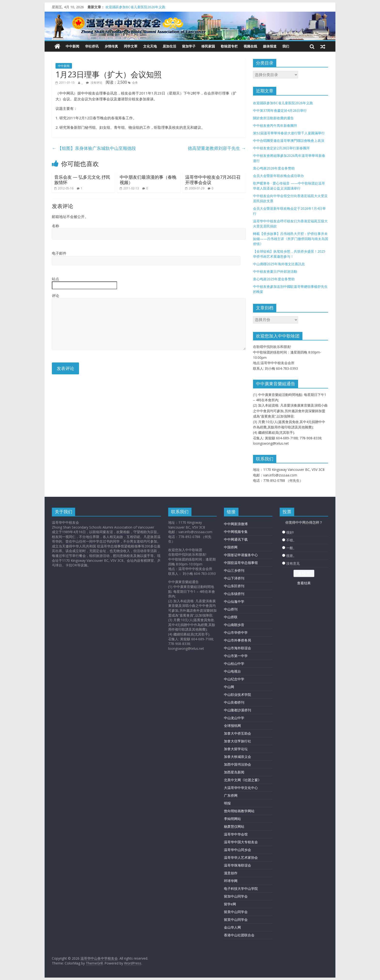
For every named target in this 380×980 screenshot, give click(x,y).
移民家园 (208, 46)
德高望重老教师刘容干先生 (217, 148)
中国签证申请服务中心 (241, 555)
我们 (286, 46)
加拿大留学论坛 (236, 749)
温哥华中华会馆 (236, 834)
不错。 (291, 540)
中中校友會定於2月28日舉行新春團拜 (281, 148)
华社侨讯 (92, 46)
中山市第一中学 (236, 656)
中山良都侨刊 (234, 702)
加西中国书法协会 (237, 764)
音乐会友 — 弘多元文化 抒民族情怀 (82, 180)
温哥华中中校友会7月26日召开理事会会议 (213, 180)
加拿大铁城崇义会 (237, 757)
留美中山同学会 (236, 912)
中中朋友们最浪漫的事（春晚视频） (148, 180)
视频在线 (250, 46)
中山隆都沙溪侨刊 (237, 710)
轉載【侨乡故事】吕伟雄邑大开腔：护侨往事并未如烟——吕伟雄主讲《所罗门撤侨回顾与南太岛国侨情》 (291, 239)
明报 (227, 803)
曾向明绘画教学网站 (239, 811)
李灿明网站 (232, 819)
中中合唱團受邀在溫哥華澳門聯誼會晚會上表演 (289, 141)
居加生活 (169, 46)
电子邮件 (59, 253)
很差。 (291, 556)
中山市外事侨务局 (237, 640)
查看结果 (304, 583)
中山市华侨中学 (236, 632)
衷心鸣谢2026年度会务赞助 (274, 168)
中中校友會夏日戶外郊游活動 (275, 271)
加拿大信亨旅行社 (237, 741)
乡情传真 (111, 46)
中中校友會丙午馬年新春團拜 (275, 125)
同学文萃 (131, 46)
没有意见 (293, 563)
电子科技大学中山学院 (241, 888)
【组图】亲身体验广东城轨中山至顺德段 (94, 148)
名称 (55, 226)
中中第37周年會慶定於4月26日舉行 (280, 110)
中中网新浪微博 (236, 524)
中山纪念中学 (234, 679)
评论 (55, 296)
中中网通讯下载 (236, 539)
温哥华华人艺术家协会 (241, 857)
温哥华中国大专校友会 (241, 842)
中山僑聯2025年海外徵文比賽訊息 (279, 264)
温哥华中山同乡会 (237, 850)
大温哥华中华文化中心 (241, 788)
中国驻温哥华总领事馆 (241, 563)
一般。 (291, 548)
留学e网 (230, 904)
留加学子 (189, 46)
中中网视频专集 (236, 532)
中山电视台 (232, 671)
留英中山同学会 (236, 920)
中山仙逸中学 (234, 601)
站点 (55, 279)
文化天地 (150, 46)
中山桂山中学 (234, 663)
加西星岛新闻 (234, 772)
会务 (135, 83)
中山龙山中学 (234, 718)
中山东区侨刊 (234, 586)
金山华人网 (232, 927)
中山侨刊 (231, 609)
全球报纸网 (232, 726)
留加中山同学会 (236, 896)
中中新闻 (72, 46)
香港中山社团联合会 (239, 935)
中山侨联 (231, 617)
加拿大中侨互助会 (237, 733)
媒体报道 (270, 46)
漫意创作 (231, 873)
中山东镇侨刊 (234, 594)
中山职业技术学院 (237, 695)
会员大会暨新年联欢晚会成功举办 (278, 176)
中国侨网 (231, 547)
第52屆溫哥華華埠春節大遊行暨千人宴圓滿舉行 (289, 133)
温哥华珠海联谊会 (237, 865)
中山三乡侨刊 (234, 570)
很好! (290, 532)
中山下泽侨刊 (234, 578)
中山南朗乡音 (234, 625)
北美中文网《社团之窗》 (243, 780)
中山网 (229, 687)
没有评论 (94, 83)
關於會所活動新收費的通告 (273, 118)
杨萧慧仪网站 (234, 826)
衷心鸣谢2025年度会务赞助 (274, 279)
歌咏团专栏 (229, 46)
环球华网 (231, 881)
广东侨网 (231, 795)
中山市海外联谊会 (237, 648)
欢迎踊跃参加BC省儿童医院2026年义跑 (135, 7)
